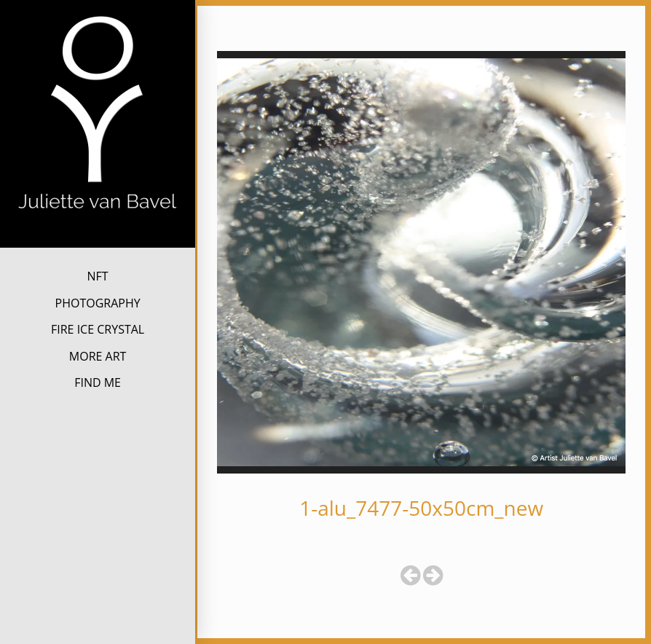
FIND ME (98, 382)
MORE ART (98, 356)
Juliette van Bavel (98, 236)
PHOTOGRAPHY (98, 303)
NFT (98, 276)
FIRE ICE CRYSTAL (98, 329)
